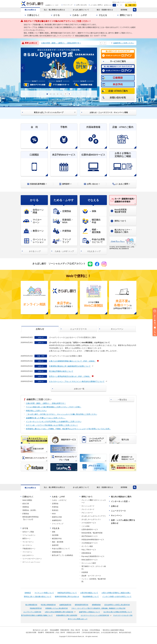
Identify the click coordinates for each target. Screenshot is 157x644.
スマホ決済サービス (89, 523)
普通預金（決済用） (30, 510)
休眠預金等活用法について (67, 593)
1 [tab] (47, 94)
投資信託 (55, 510)
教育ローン (26, 539)
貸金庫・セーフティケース (91, 576)
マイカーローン (28, 542)
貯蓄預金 (26, 514)
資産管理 (55, 545)
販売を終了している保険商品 (62, 555)
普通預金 (26, 507)
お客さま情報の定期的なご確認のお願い (116, 593)
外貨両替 (85, 572)
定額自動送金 (86, 553)
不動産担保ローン (29, 549)
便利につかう (87, 497)
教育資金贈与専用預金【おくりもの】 (31, 518)
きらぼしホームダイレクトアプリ (94, 516)
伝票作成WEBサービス (90, 529)
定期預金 (55, 504)
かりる (34, 200)
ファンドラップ (58, 524)
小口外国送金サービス (90, 543)
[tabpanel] (59, 68)
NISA (54, 514)
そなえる (93, 200)
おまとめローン (28, 555)
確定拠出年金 (57, 539)
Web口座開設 (27, 500)
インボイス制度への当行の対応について (117, 597)
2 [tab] (51, 94)
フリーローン (27, 552)
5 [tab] (61, 94)
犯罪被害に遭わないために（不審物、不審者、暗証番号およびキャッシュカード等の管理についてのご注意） (68, 429)
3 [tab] (54, 94)
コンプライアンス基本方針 (32, 612)
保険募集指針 (57, 552)
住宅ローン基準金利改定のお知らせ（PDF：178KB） (70, 376)
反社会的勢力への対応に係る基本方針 (117, 605)
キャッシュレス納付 (89, 563)
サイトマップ (68, 5)
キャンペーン (117, 516)
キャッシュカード (88, 506)
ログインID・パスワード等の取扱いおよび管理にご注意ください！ (52, 425)
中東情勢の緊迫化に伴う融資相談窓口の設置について (70, 366)
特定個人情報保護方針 (48, 605)
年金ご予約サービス (89, 550)
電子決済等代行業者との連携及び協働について (37, 615)
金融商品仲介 (57, 520)
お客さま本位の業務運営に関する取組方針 (59, 612)
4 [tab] (58, 94)
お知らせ (115, 506)
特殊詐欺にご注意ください (36, 411)
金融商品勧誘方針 (65, 605)
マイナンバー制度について (44, 593)
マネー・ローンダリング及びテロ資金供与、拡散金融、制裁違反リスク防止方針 (98, 608)
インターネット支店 (119, 501)
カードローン (27, 545)
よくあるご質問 (96, 5)
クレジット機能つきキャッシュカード (94, 501)
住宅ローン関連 (28, 532)
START (69, 94)
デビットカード (87, 513)
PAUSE (66, 94)
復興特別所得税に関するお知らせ (67, 597)
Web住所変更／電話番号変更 (92, 533)
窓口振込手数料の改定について (61, 371)
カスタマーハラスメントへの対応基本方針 (95, 615)
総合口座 (26, 504)
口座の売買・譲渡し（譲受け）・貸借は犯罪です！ (61, 43)
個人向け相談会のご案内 (121, 497)
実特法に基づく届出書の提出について (38, 597)
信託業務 (55, 535)
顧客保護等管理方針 (82, 605)
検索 (135, 10)
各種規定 (28, 593)
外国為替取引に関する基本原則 (67, 615)
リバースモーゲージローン (32, 559)
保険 (54, 532)
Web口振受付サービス (90, 560)
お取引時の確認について (89, 593)
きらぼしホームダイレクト (91, 519)
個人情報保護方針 (31, 605)
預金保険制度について (91, 597)
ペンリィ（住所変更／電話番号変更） (94, 580)
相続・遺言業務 (58, 542)
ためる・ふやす (64, 200)
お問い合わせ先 (81, 5)
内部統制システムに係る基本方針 (57, 608)
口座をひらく (28, 497)
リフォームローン (29, 535)
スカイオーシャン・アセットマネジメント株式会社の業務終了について (77, 381)
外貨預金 (55, 507)
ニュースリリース (118, 511)
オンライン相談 (87, 546)
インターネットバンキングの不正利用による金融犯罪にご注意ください (54, 421)
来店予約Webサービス (90, 536)
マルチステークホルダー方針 (123, 615)
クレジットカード (88, 509)
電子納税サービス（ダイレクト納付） (94, 568)
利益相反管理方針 (36, 608)
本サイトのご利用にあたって (78, 619)
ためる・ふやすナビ (59, 500)
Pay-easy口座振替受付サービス (93, 556)
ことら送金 (85, 526)
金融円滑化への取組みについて (89, 612)
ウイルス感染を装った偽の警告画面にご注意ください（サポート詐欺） (54, 407)
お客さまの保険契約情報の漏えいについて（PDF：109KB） (72, 361)
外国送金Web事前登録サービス (93, 540)
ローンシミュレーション (31, 562)
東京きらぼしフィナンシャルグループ (123, 2)
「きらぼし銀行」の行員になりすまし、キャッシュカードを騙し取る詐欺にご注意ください (61, 414)
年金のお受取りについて (61, 549)
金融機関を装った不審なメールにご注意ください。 (46, 418)
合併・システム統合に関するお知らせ (123, 522)
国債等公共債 (57, 517)
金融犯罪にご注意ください (124, 43)
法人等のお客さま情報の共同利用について (118, 612)
